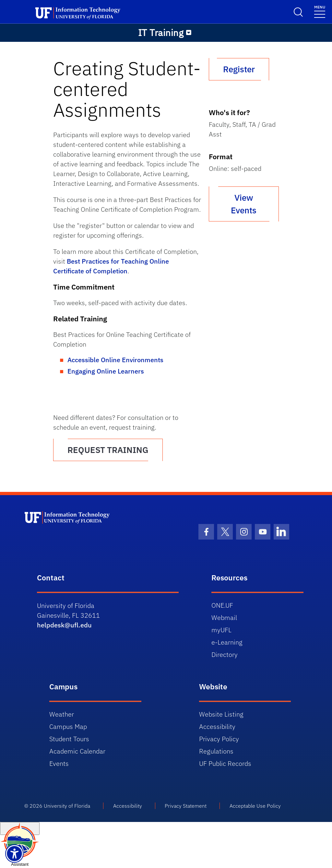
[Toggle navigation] (320, 11)
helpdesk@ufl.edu (64, 625)
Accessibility (217, 726)
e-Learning (227, 642)
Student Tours (69, 739)
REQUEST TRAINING (108, 450)
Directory (225, 654)
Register (239, 69)
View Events (244, 204)
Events (59, 763)
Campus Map (68, 726)
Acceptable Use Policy (255, 806)
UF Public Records (225, 763)
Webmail (224, 618)
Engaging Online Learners (106, 371)
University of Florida (67, 806)
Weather (62, 714)
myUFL (221, 630)
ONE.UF (222, 605)
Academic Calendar (77, 751)
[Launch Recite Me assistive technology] (14, 854)
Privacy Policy (219, 739)
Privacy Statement (186, 806)
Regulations (216, 751)
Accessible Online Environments (115, 360)
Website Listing (221, 714)
